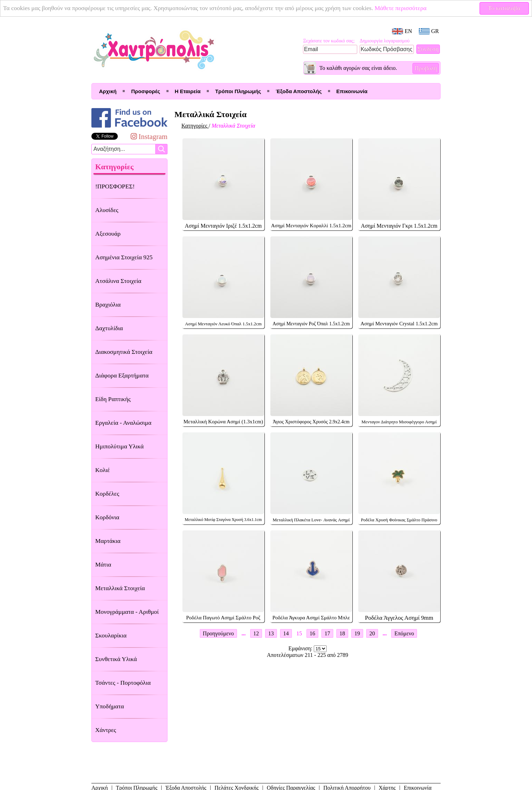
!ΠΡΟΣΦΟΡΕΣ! (115, 186)
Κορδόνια (107, 517)
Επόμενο (404, 633)
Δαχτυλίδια (109, 328)
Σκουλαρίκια (111, 635)
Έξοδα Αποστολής (298, 91)
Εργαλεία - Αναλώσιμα (123, 423)
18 (342, 633)
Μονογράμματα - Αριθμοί (127, 612)
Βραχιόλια (108, 304)
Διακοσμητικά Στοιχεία (124, 352)
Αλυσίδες (107, 210)
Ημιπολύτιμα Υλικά (119, 446)
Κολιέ (103, 470)
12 (256, 633)
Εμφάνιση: (301, 648)
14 (286, 633)
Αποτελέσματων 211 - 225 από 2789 (308, 655)
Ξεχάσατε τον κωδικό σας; (329, 41)
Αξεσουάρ (108, 234)
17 (327, 633)
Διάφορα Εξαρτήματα (122, 375)
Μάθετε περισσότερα (401, 8)
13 (271, 633)
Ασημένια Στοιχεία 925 (124, 257)
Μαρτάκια (108, 541)
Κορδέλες (107, 494)
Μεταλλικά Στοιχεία (120, 588)
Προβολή (426, 68)
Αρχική (108, 91)
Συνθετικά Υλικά (116, 659)
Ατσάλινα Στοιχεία (118, 281)
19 (357, 633)
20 (372, 633)
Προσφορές (145, 91)
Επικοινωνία (352, 91)
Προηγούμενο (218, 633)
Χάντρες (106, 730)
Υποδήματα (110, 706)
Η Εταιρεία (188, 91)
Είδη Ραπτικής (113, 399)
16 (312, 633)
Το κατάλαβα (504, 8)
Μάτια (103, 564)
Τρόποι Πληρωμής (238, 91)
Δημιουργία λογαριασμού (385, 41)
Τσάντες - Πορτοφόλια (123, 683)
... (244, 633)
